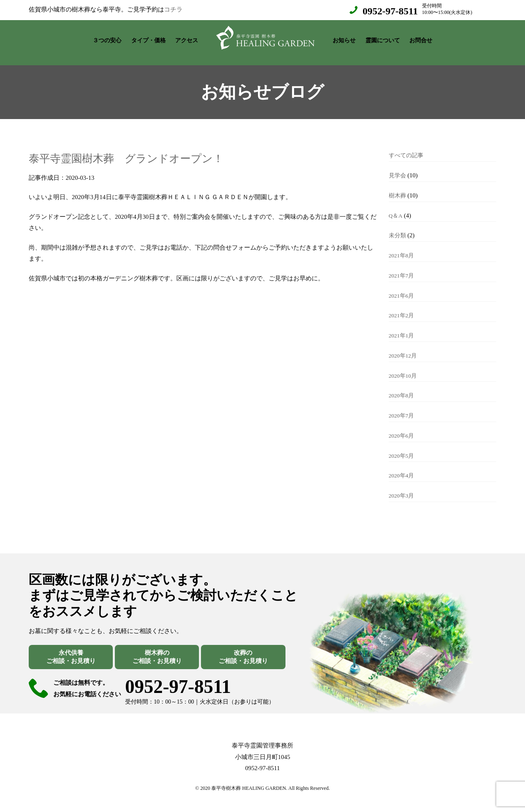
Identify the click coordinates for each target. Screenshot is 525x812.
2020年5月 (403, 447)
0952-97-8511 (390, 11)
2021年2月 (403, 307)
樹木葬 (398, 187)
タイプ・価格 (148, 38)
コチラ (173, 9)
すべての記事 (407, 147)
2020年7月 (403, 407)
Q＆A (396, 207)
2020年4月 (403, 467)
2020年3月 (403, 487)
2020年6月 (403, 427)
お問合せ (421, 38)
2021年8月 (403, 247)
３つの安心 (107, 38)
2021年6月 (403, 287)
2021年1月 (403, 327)
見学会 (398, 167)
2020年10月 (404, 367)
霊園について (383, 38)
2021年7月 (403, 267)
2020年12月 (404, 347)
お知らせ (344, 38)
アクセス (187, 38)
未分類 (398, 227)
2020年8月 (403, 387)
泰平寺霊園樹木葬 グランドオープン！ (148, 149)
